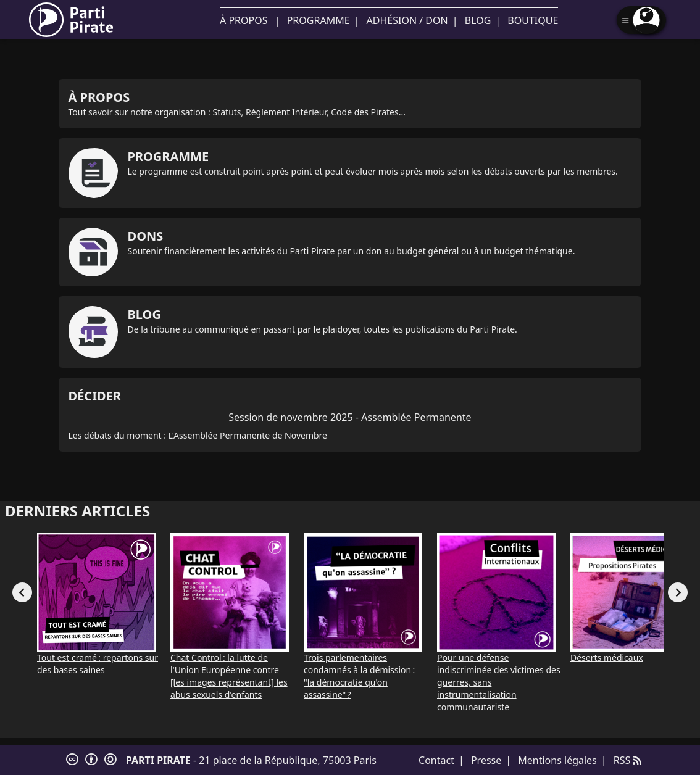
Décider (95, 396)
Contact (436, 760)
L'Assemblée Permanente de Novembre (248, 435)
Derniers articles (77, 511)
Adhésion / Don (407, 20)
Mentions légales (557, 760)
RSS (628, 760)
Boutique (533, 20)
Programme (319, 20)
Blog (478, 20)
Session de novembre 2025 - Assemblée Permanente (350, 417)
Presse (486, 760)
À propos (244, 20)
